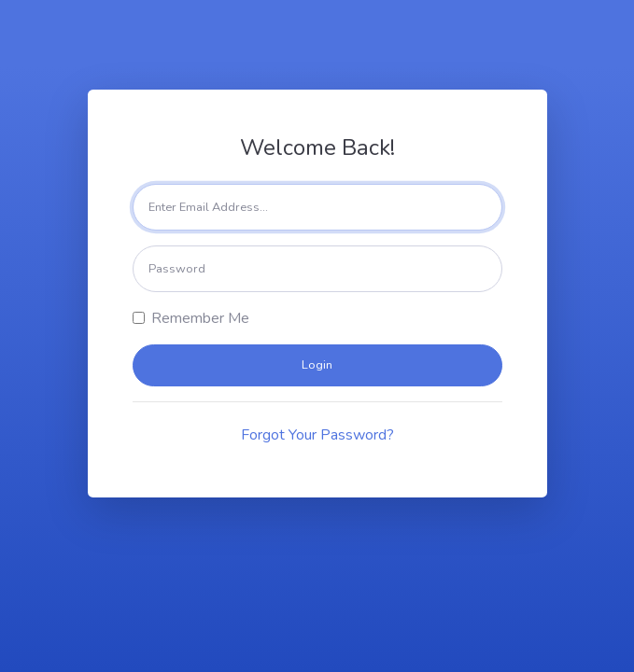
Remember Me (200, 318)
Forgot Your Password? (317, 435)
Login (317, 365)
